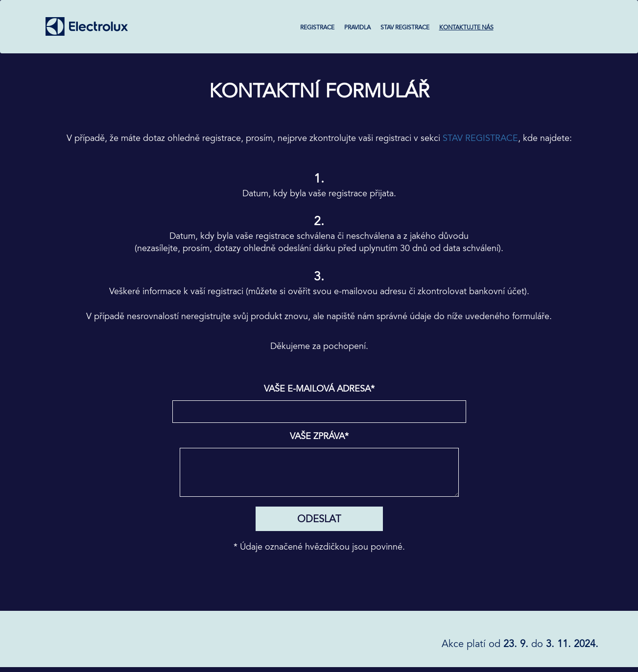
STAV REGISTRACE (405, 27)
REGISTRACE (317, 27)
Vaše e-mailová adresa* (319, 389)
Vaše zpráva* (319, 436)
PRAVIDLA (357, 27)
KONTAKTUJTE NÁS (466, 27)
